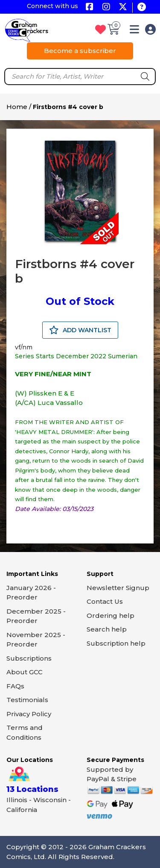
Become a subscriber (80, 51)
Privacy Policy (29, 714)
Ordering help (111, 616)
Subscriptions (29, 658)
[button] (134, 31)
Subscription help (116, 643)
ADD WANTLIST (80, 330)
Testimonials (27, 700)
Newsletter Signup (118, 588)
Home (17, 107)
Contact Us (105, 601)
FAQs (15, 686)
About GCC (25, 672)
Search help (107, 629)
